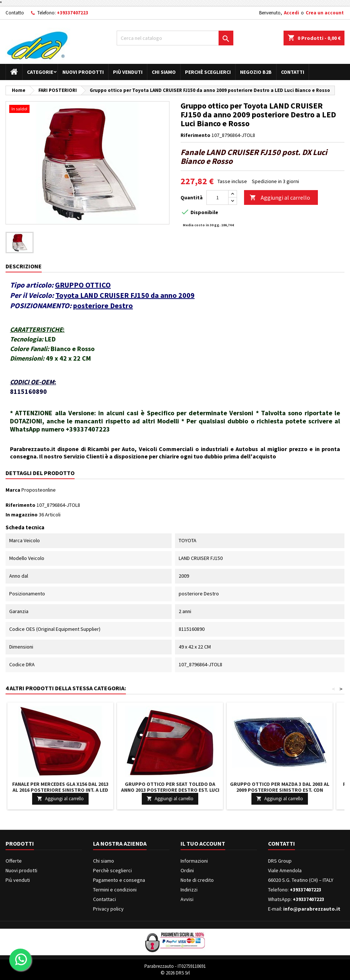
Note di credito (197, 880)
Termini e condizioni (115, 890)
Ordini (187, 870)
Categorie (40, 72)
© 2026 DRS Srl (175, 973)
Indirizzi (189, 890)
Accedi (291, 13)
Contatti (293, 72)
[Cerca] (175, 38)
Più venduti (128, 72)
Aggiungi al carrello (280, 198)
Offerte (14, 861)
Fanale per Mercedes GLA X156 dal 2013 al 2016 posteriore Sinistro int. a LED (60, 787)
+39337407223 (73, 13)
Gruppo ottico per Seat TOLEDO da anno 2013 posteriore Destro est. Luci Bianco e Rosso (170, 790)
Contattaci (104, 899)
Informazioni (194, 861)
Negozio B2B (256, 72)
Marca (13, 490)
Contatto (15, 13)
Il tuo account (203, 843)
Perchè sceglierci (208, 72)
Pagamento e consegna (119, 880)
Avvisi (187, 899)
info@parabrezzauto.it (312, 909)
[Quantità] (217, 197)
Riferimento (195, 135)
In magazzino (22, 515)
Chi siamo (164, 72)
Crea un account (325, 13)
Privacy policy (108, 909)
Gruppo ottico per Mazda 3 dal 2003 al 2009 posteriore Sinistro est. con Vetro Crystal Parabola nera (280, 790)
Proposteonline (39, 490)
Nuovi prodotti (83, 72)
